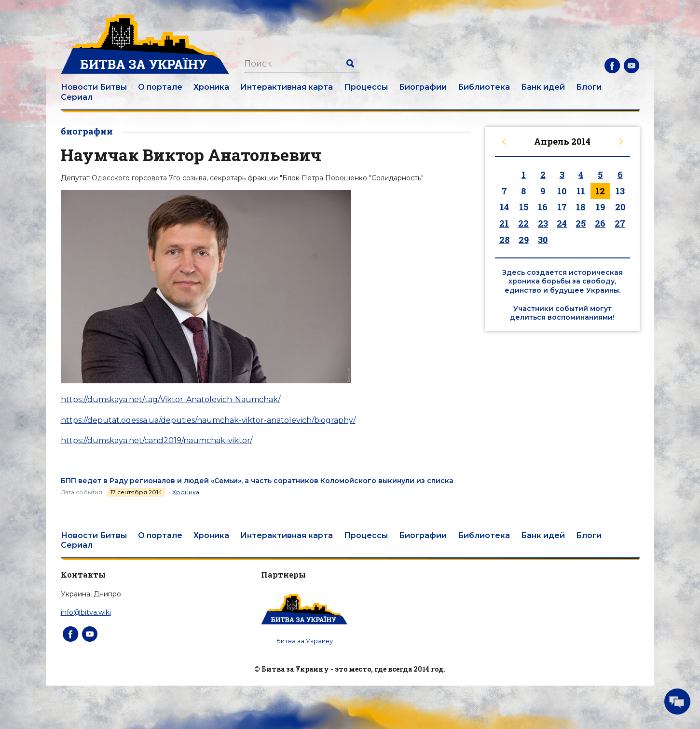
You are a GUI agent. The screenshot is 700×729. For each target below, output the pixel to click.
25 (581, 223)
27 (620, 223)
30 (543, 240)
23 (543, 223)
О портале (160, 87)
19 (600, 207)
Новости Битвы (94, 87)
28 (504, 240)
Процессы (366, 87)
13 (620, 191)
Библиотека (484, 87)
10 (562, 191)
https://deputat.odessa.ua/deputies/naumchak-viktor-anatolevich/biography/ (208, 420)
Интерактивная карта (287, 87)
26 (600, 223)
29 (524, 240)
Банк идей (543, 87)
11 (581, 191)
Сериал (77, 97)
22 (523, 223)
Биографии (423, 87)
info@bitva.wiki (86, 612)
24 (562, 223)
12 (600, 191)
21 (504, 223)
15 (524, 207)
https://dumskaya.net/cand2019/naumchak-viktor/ (157, 440)
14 (504, 207)
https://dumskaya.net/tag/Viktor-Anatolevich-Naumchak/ (171, 399)
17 (562, 207)
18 (581, 207)
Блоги (589, 87)
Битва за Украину (305, 641)
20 (620, 207)
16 (543, 207)
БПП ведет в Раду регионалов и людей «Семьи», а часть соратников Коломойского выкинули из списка (257, 481)
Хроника (211, 87)
